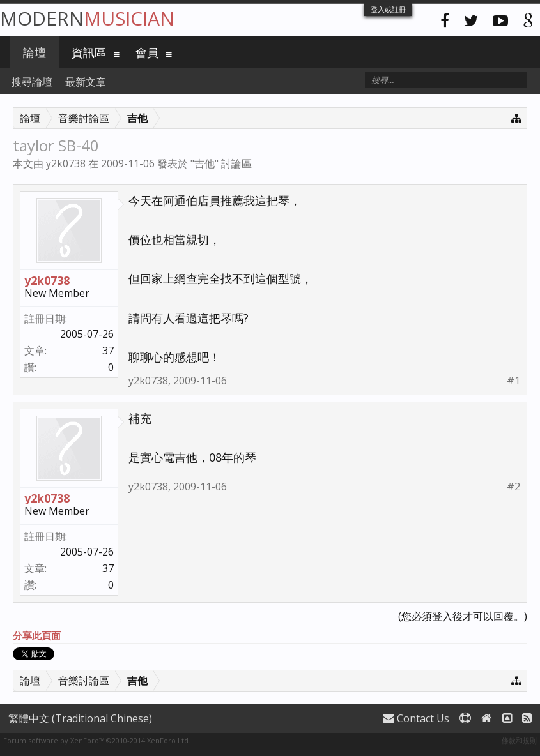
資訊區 (89, 52)
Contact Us (416, 718)
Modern (87, 18)
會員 (147, 52)
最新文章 (86, 82)
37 (108, 351)
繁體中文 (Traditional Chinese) (80, 718)
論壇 (35, 52)
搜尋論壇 (32, 82)
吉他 (204, 163)
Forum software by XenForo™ (97, 740)
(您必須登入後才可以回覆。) (463, 616)
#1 (513, 381)
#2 (513, 487)
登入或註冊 (388, 9)
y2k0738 (66, 163)
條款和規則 (519, 740)
